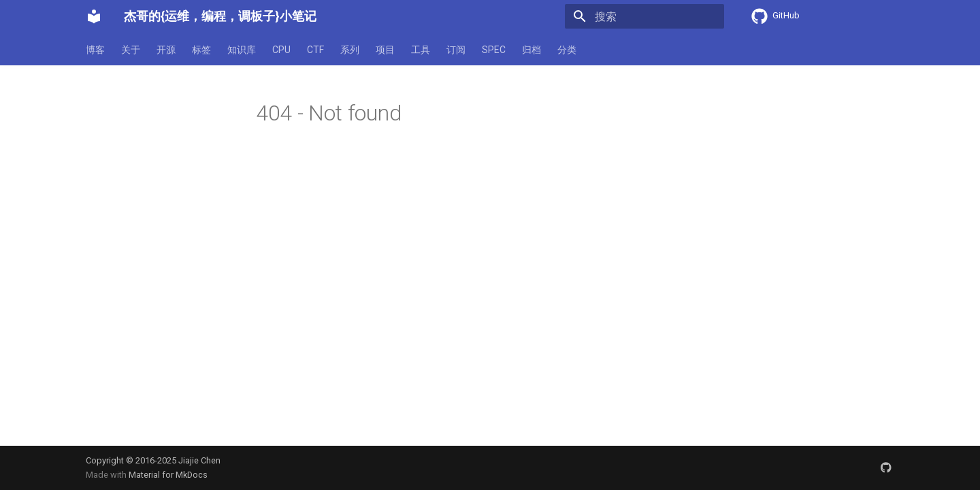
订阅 (456, 50)
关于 (131, 50)
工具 (421, 50)
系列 (350, 50)
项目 (385, 50)
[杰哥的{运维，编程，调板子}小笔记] (94, 16)
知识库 (242, 50)
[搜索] (644, 16)
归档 (532, 50)
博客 (95, 50)
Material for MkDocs (168, 475)
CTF (315, 50)
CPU (281, 50)
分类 (567, 50)
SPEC (494, 50)
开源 (166, 50)
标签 (201, 50)
